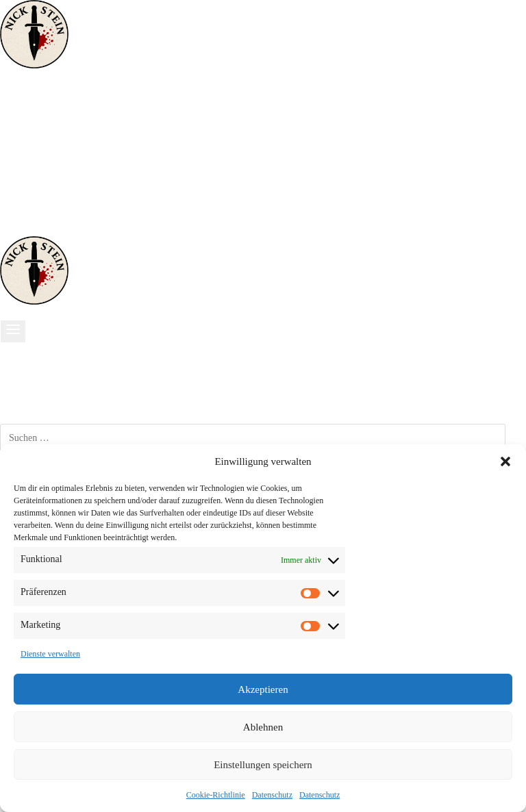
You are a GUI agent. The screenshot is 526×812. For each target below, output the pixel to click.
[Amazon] (44, 229)
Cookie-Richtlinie (216, 795)
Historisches (44, 148)
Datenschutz (272, 795)
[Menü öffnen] (13, 331)
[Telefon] (53, 229)
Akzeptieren (263, 689)
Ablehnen (263, 727)
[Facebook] (11, 229)
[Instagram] (30, 229)
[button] (505, 461)
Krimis (31, 118)
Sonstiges (37, 192)
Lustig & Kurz (50, 163)
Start (25, 104)
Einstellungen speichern (263, 765)
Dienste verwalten (50, 654)
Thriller (33, 134)
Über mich (40, 178)
